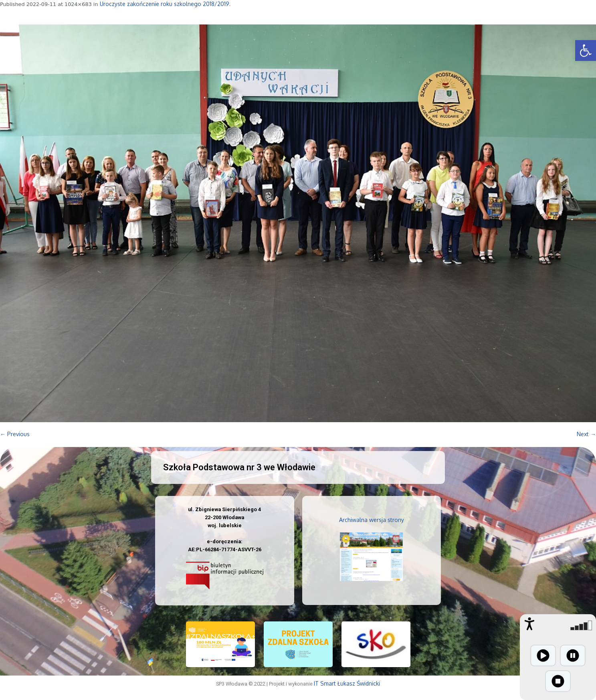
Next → (586, 434)
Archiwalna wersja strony (372, 520)
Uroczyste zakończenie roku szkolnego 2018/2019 (165, 4)
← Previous (15, 434)
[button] (586, 51)
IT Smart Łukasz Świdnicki (347, 683)
